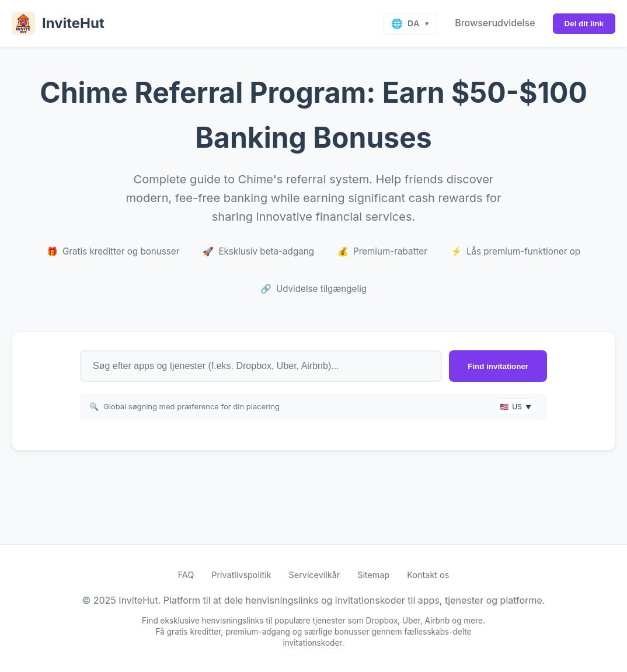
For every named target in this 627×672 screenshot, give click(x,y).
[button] (515, 407)
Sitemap (373, 575)
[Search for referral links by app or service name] (261, 366)
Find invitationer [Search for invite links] (498, 366)
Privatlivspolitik (241, 575)
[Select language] (410, 24)
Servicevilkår (315, 575)
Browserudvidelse (495, 23)
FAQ (186, 575)
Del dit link (584, 24)
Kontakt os (428, 575)
